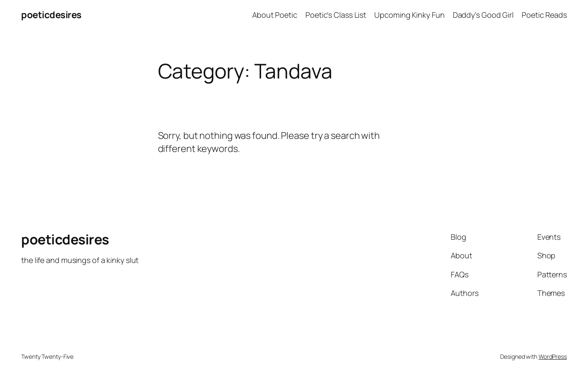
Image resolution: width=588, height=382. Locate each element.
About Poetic (275, 15)
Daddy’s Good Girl (483, 15)
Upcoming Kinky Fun (409, 15)
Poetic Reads (544, 15)
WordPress (553, 356)
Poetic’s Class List (336, 15)
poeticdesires (51, 15)
